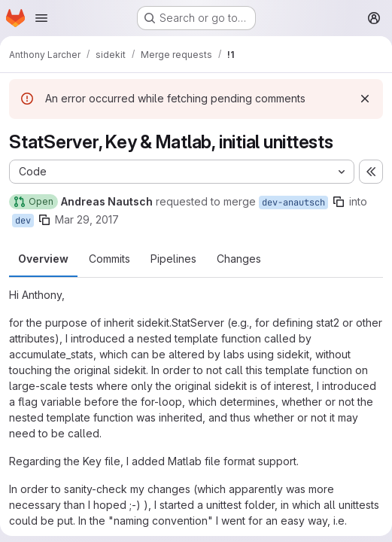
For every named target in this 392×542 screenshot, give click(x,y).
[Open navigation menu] (41, 18)
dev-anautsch (293, 202)
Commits (109, 259)
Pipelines (173, 259)
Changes (239, 259)
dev (23, 221)
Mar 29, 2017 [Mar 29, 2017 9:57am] (87, 219)
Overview (43, 259)
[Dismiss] (365, 99)
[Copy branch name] (339, 202)
